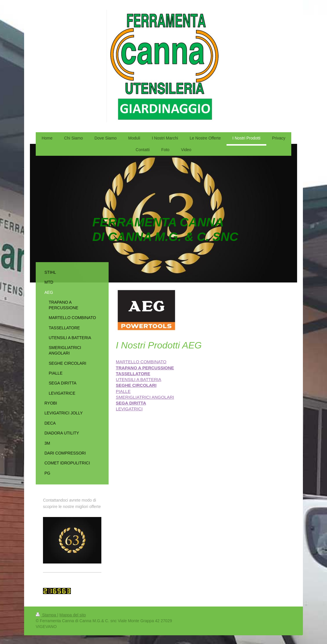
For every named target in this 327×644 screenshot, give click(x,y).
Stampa (46, 615)
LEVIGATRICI (129, 409)
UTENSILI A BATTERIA (139, 379)
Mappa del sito (73, 615)
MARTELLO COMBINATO (141, 362)
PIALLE (123, 391)
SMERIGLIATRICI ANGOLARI (145, 397)
